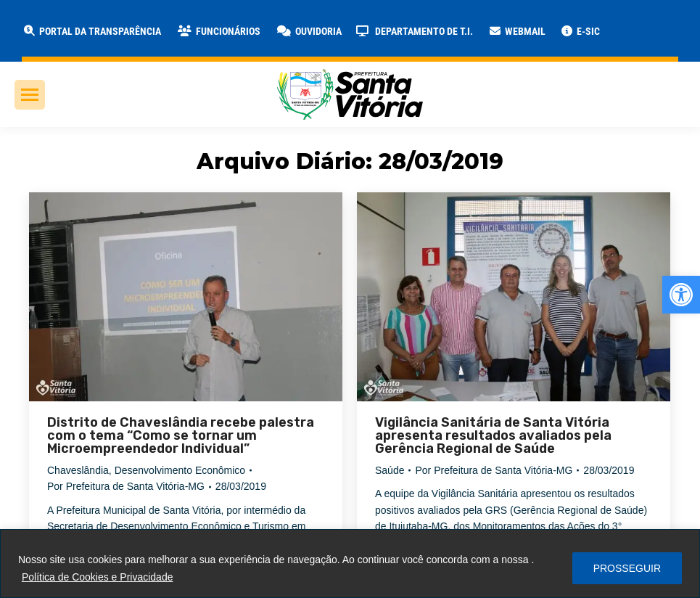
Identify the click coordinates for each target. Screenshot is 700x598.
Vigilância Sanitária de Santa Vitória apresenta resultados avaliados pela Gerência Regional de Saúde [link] (493, 435)
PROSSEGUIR (627, 568)
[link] (681, 295)
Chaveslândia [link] (78, 470)
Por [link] (126, 486)
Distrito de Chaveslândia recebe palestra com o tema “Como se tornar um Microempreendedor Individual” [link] (181, 435)
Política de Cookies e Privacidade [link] (98, 577)
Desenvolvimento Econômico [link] (180, 470)
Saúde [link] (390, 470)
